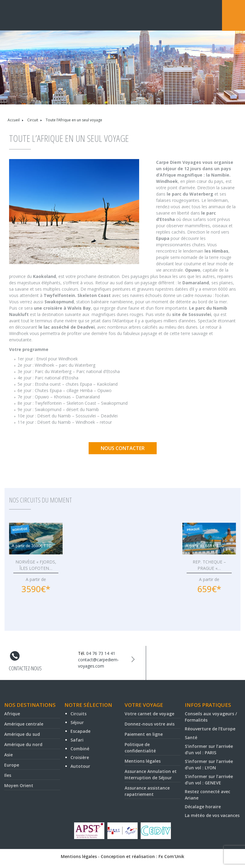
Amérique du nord (23, 744)
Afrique (12, 714)
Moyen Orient (19, 785)
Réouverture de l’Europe (210, 729)
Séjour (77, 722)
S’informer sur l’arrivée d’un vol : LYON (209, 764)
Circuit (33, 120)
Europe (12, 765)
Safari (77, 740)
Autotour (80, 766)
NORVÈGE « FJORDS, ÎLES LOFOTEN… (36, 565)
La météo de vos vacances (212, 815)
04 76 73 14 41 (101, 653)
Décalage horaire (203, 807)
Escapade (80, 731)
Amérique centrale (24, 724)
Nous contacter (123, 448)
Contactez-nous (25, 668)
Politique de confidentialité (140, 748)
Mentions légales (143, 761)
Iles (8, 775)
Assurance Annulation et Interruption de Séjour (151, 774)
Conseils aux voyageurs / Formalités (211, 717)
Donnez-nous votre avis (150, 724)
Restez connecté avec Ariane (207, 795)
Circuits (78, 714)
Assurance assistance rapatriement (147, 791)
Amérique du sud (22, 734)
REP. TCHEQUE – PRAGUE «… (209, 565)
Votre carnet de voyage (149, 714)
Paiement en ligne (144, 734)
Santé (191, 737)
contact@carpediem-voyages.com (98, 663)
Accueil (14, 120)
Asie (8, 755)
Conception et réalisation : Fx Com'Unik (142, 856)
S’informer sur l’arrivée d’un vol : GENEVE (209, 780)
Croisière (80, 757)
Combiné (80, 749)
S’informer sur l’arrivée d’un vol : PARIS (209, 749)
